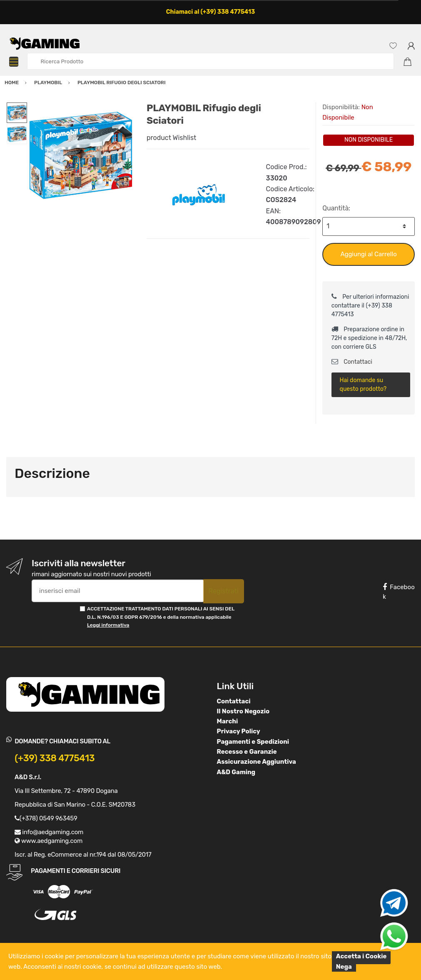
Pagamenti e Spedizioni (253, 742)
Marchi (228, 721)
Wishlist (185, 138)
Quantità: (336, 208)
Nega (344, 967)
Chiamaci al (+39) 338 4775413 (211, 12)
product (159, 138)
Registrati (224, 591)
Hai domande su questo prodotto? (363, 385)
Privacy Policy (239, 731)
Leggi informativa (108, 625)
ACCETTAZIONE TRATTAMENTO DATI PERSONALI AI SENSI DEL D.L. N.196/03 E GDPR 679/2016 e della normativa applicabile (161, 617)
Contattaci (352, 362)
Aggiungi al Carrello (368, 254)
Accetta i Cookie (361, 956)
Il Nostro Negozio (243, 711)
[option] (81, 155)
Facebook (399, 592)
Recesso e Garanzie (247, 752)
